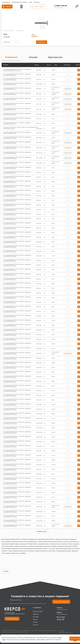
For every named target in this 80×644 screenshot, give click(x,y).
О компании (5, 2)
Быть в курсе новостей (61, 602)
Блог (31, 2)
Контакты (37, 2)
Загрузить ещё (42, 531)
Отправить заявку (12, 619)
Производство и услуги (19, 2)
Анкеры (6, 571)
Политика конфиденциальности (66, 631)
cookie (4, 640)
